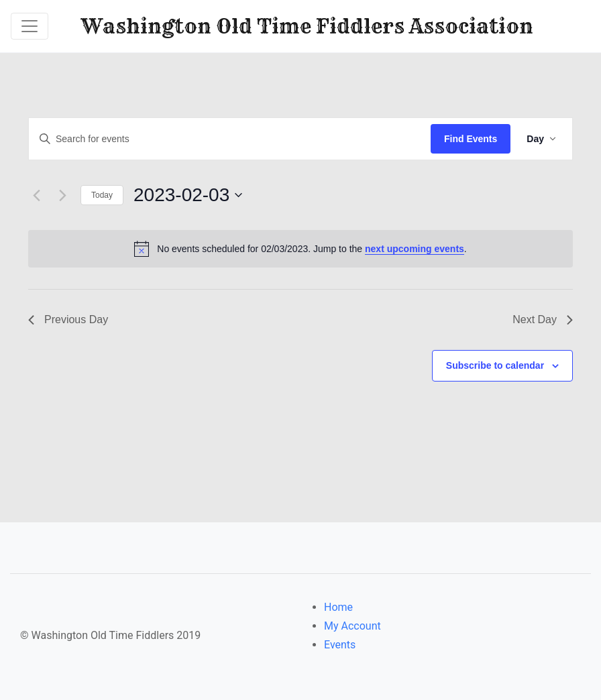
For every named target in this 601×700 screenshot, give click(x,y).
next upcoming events (415, 249)
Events (340, 645)
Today (102, 195)
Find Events (471, 139)
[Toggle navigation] (30, 26)
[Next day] (62, 195)
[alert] (300, 249)
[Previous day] (36, 195)
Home (338, 607)
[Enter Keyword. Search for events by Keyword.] (230, 139)
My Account (352, 626)
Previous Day (68, 319)
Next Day (543, 319)
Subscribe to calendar (495, 365)
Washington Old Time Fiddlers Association (307, 26)
